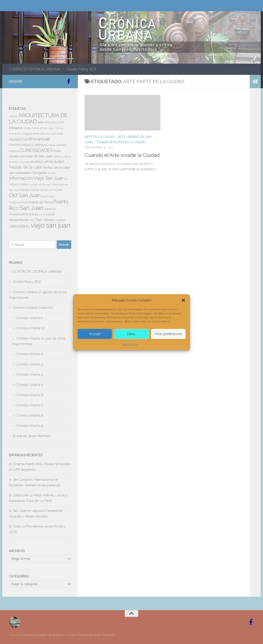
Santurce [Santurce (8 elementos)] (50, 209)
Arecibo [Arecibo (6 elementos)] (13, 116)
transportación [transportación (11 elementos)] (19, 220)
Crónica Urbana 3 (30, 364)
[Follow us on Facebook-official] (69, 81)
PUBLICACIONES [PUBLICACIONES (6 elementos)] (18, 202)
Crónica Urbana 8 (30, 415)
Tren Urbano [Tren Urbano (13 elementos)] (45, 220)
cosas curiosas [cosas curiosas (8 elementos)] (57, 145)
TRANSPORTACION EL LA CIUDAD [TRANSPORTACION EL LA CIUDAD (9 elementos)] (32, 214)
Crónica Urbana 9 (30, 426)
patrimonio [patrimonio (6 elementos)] (48, 196)
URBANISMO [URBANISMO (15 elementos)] (19, 226)
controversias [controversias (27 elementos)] (36, 139)
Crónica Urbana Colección (33, 308)
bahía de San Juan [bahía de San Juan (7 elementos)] (43, 128)
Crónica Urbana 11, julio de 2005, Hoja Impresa (39, 341)
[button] (183, 300)
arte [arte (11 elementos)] (40, 122)
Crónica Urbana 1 (29, 318)
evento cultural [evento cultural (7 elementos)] (62, 156)
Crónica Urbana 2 (30, 354)
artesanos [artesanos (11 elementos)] (16, 128)
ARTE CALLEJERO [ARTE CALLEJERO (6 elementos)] (54, 123)
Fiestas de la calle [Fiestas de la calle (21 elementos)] (25, 167)
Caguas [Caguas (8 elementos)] (28, 134)
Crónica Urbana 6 (30, 395)
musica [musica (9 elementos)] (25, 190)
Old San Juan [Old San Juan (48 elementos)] (25, 195)
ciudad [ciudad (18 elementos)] (15, 139)
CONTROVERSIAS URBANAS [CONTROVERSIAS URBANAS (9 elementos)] (28, 145)
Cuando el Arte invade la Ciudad (122, 155)
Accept (95, 334)
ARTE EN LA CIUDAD (99, 137)
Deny (131, 334)
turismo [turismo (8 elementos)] (60, 220)
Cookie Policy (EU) (81, 69)
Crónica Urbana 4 (30, 374)
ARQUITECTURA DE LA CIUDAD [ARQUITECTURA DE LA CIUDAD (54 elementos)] (38, 118)
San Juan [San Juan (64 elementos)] (31, 208)
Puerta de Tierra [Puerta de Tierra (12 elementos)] (41, 202)
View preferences (168, 334)
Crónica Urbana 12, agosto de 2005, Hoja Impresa (38, 295)
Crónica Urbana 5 (30, 385)
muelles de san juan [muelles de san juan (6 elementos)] (40, 184)
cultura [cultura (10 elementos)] (14, 151)
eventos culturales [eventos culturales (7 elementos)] (19, 162)
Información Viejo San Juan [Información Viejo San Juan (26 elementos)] (36, 178)
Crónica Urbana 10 (30, 328)
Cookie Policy (129, 344)
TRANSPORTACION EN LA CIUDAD (121, 142)
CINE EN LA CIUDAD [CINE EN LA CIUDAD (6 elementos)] (51, 134)
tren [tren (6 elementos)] (32, 220)
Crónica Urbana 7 (30, 405)
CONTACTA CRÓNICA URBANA (34, 69)
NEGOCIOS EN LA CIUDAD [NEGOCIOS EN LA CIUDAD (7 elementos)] (47, 190)
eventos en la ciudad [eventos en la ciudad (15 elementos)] (47, 162)
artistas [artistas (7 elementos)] (27, 128)
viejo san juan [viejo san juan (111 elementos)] (51, 225)
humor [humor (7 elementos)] (52, 173)
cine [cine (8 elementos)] (36, 134)
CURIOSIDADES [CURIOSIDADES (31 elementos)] (36, 150)
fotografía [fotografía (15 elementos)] (39, 173)
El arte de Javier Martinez (32, 436)
